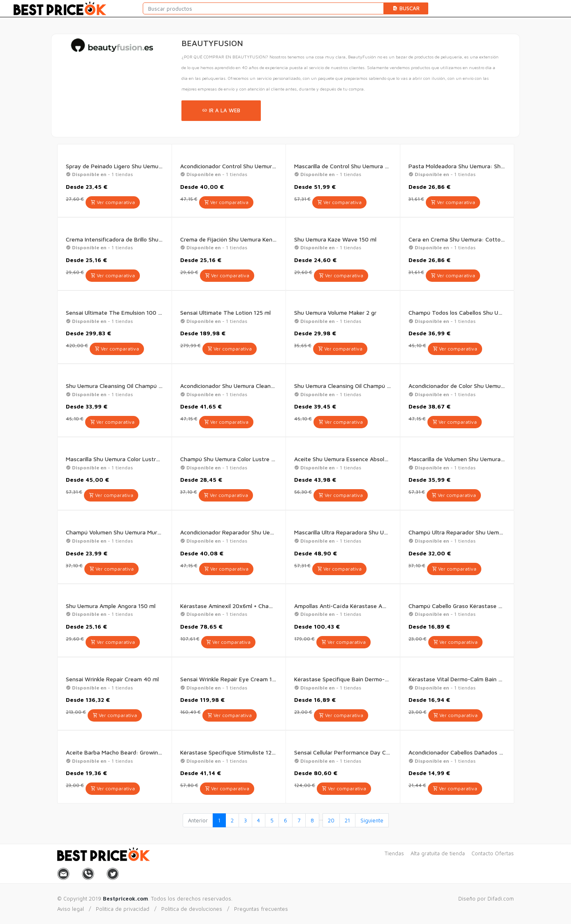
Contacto (482, 853)
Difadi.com (501, 898)
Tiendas (394, 853)
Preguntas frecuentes (261, 909)
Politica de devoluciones (192, 909)
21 (347, 820)
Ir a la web (221, 110)
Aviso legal (71, 909)
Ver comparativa (113, 202)
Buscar (406, 8)
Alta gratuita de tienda (438, 853)
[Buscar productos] (263, 8)
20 (331, 820)
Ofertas (504, 853)
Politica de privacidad (123, 909)
